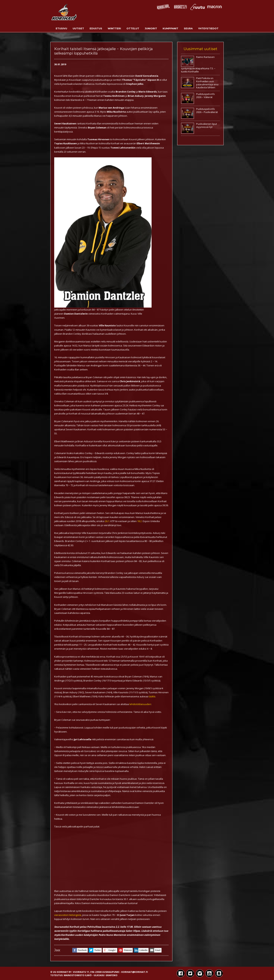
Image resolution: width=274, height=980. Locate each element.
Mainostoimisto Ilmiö (78, 975)
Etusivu (61, 28)
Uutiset (78, 28)
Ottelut (133, 28)
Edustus (96, 28)
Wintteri (114, 28)
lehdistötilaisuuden (140, 704)
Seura (188, 28)
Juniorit (151, 28)
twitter (95, 950)
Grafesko (112, 975)
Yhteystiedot (208, 28)
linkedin (141, 950)
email (155, 950)
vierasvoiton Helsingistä (68, 915)
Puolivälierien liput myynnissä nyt (207, 125)
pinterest (125, 950)
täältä (152, 696)
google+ (109, 950)
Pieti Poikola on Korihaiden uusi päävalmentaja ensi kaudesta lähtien (207, 83)
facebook (79, 950)
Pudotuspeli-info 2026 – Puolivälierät (207, 110)
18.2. (140, 521)
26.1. (107, 521)
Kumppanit (170, 28)
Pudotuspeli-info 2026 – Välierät (205, 96)
